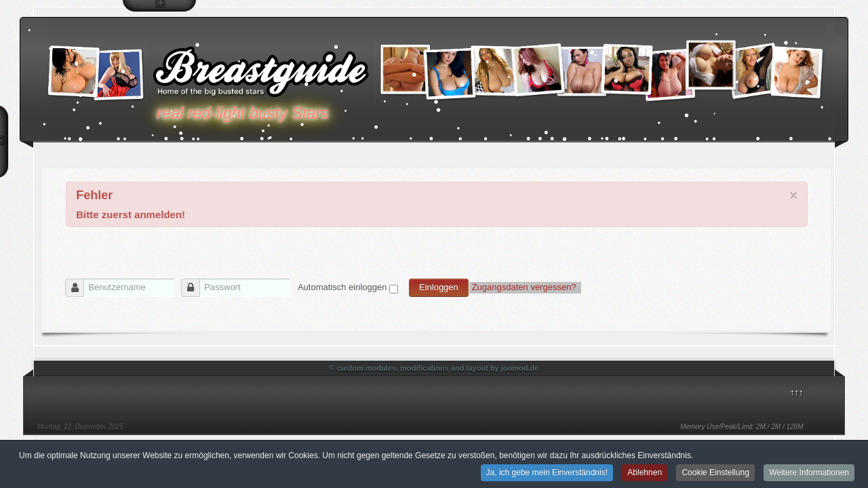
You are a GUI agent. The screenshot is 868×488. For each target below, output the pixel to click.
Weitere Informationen (809, 473)
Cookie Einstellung (715, 473)
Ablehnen (645, 473)
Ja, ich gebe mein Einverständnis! (547, 473)
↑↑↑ (797, 392)
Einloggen (439, 287)
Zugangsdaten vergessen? (526, 287)
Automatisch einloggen (342, 287)
